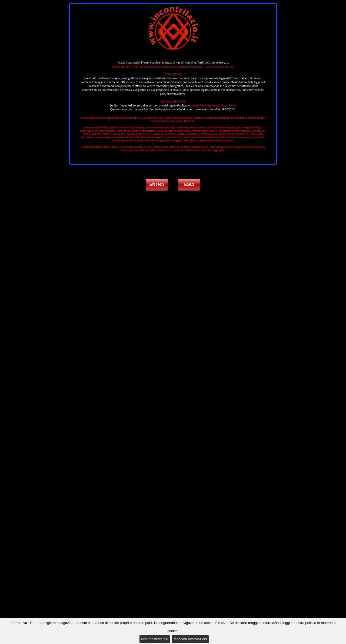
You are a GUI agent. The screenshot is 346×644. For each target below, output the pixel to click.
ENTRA (157, 184)
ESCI (189, 184)
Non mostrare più (155, 639)
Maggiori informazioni (190, 639)
